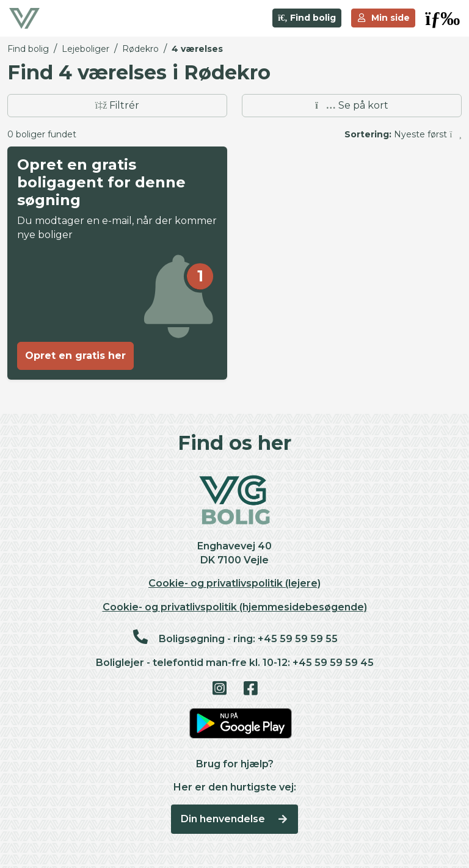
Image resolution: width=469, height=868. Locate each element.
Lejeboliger (85, 49)
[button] (442, 18)
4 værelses (197, 49)
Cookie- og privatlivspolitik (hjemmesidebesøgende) (235, 607)
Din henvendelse (235, 819)
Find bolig (307, 18)
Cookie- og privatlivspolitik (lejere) (234, 583)
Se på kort (351, 105)
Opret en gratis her (75, 356)
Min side (384, 18)
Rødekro (140, 49)
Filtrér (118, 105)
